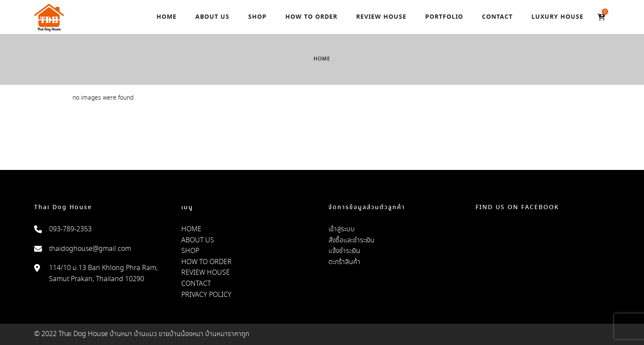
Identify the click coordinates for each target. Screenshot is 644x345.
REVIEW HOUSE (206, 273)
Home (322, 59)
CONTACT (196, 284)
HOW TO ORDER (206, 262)
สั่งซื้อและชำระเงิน (351, 240)
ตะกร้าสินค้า (344, 262)
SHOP (190, 251)
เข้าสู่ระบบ (342, 229)
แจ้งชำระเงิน (344, 251)
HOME (191, 229)
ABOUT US (198, 240)
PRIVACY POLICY (206, 295)
